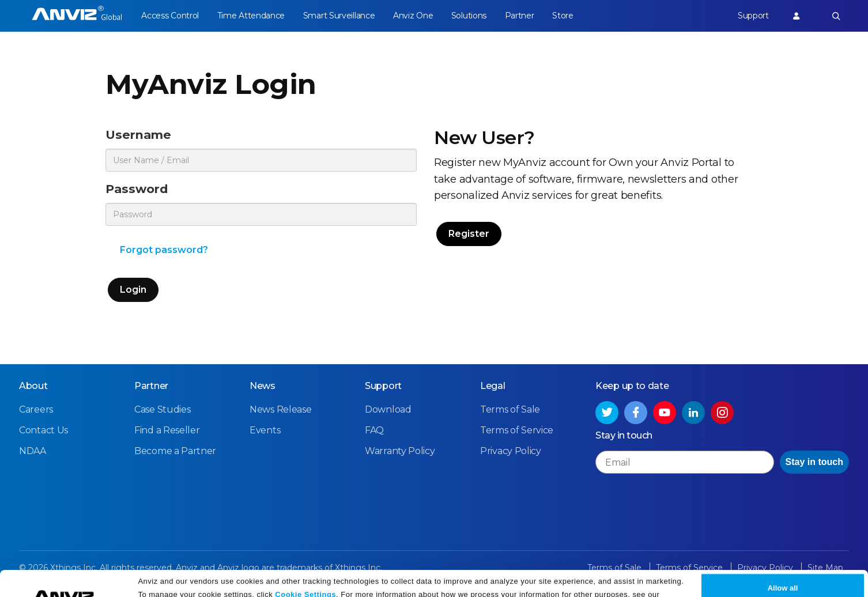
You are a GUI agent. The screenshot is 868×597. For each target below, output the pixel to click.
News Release (280, 409)
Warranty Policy (400, 451)
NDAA (33, 451)
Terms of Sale (510, 409)
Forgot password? (164, 250)
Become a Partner (175, 451)
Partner (520, 16)
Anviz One (413, 16)
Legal (493, 386)
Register (469, 234)
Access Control (170, 16)
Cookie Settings (305, 570)
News (263, 386)
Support (753, 16)
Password (137, 189)
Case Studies (162, 409)
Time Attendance (251, 16)
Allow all (783, 564)
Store (563, 16)
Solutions (469, 16)
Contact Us (44, 430)
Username (138, 135)
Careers (36, 409)
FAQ (374, 430)
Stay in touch (814, 462)
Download (388, 409)
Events (265, 430)
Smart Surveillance (339, 16)
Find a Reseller (167, 430)
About (33, 386)
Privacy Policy (165, 584)
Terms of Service (517, 430)
